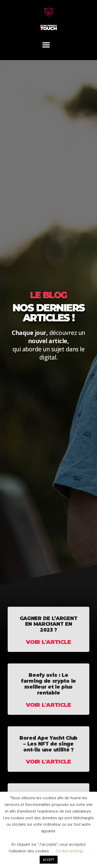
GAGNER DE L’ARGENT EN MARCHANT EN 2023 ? (49, 624)
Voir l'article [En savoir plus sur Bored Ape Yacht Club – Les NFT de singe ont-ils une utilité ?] (48, 762)
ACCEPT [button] (49, 860)
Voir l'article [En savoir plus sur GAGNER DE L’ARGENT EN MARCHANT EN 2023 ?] (48, 642)
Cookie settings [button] (70, 851)
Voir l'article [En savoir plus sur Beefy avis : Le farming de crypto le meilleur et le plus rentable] (48, 705)
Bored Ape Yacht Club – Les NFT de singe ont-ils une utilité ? (48, 744)
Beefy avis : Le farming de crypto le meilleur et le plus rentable (48, 684)
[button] (46, 45)
